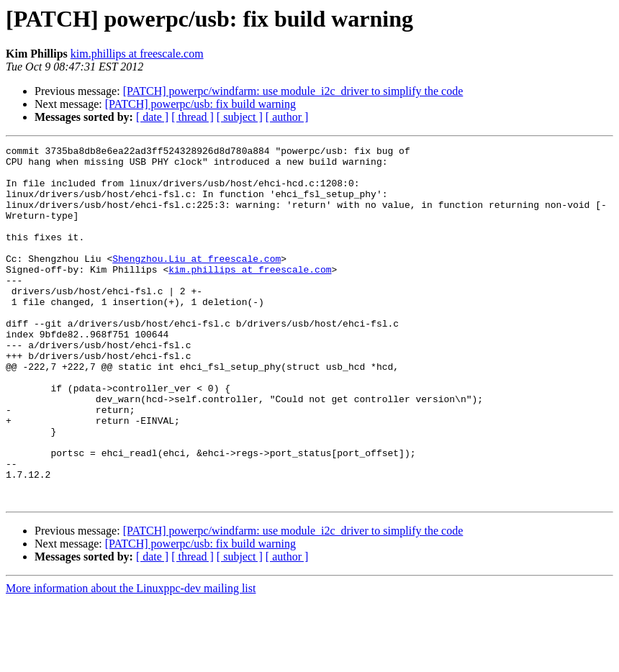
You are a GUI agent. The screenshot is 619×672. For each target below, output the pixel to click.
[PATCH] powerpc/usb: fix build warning (200, 104)
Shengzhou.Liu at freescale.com (196, 282)
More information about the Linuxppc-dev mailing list (131, 659)
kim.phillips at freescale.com (137, 54)
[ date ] (152, 117)
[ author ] (287, 117)
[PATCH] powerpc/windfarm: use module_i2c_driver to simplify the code (293, 91)
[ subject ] (240, 117)
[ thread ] (193, 117)
